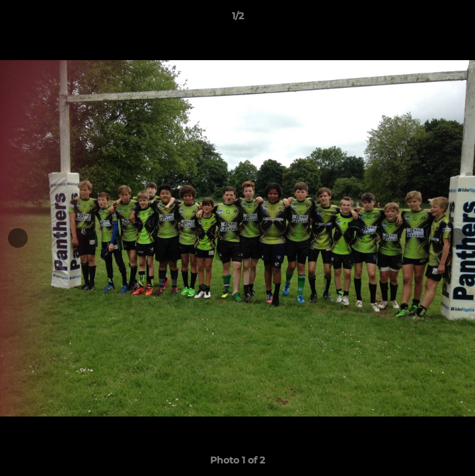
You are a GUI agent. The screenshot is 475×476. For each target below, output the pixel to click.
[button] (459, 19)
